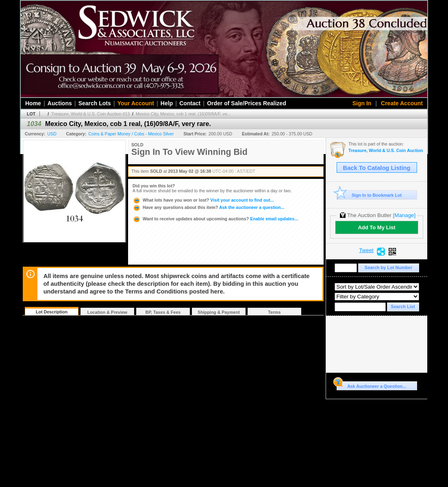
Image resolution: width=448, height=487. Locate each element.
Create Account (402, 103)
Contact (190, 103)
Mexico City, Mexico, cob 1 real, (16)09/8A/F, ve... (183, 114)
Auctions (60, 103)
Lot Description (52, 312)
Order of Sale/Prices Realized (247, 103)
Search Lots (95, 103)
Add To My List (376, 227)
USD (52, 134)
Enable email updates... (215, 219)
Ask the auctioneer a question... (208, 207)
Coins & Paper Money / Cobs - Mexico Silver (131, 134)
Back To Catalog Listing (377, 168)
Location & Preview (107, 312)
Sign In (362, 103)
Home (33, 103)
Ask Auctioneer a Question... (371, 385)
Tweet (366, 250)
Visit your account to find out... (203, 200)
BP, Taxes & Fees (163, 312)
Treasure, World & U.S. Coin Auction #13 (90, 114)
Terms (274, 312)
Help (167, 103)
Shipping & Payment (219, 312)
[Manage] (404, 215)
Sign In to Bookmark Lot (369, 195)
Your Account (136, 103)
